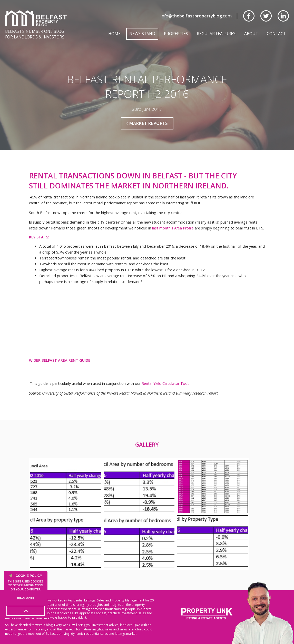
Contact (276, 34)
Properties (176, 34)
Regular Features (216, 34)
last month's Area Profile (173, 228)
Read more (26, 598)
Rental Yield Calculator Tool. (165, 383)
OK (26, 611)
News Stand (142, 34)
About (251, 34)
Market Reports (147, 123)
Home (114, 34)
